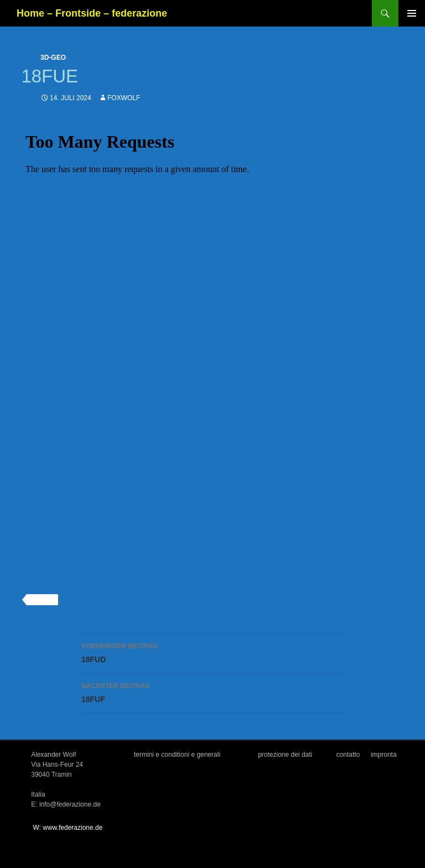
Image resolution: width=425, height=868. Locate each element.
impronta (384, 755)
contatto (348, 755)
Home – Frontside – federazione (92, 13)
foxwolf (124, 98)
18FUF (212, 692)
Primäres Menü (412, 13)
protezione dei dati (285, 755)
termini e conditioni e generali (177, 755)
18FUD (212, 652)
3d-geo (53, 58)
